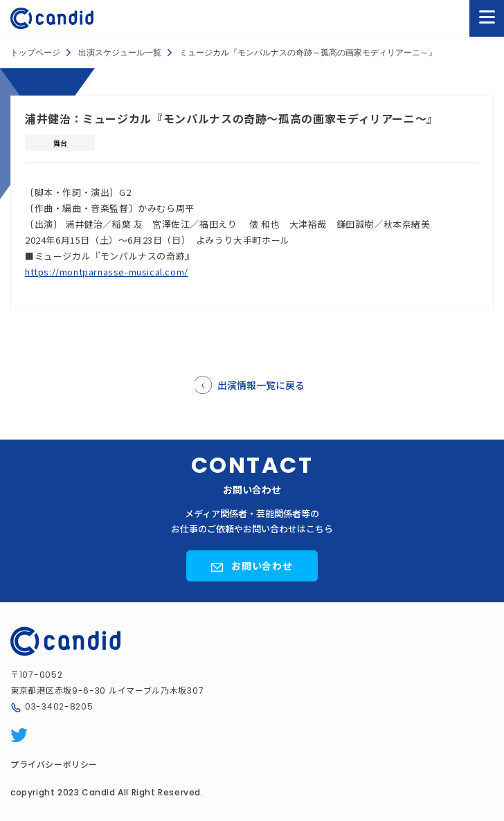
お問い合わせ (262, 566)
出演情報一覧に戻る (261, 385)
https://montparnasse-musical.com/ (107, 272)
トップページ (35, 53)
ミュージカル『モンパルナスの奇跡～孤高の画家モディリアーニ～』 (308, 53)
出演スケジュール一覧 (120, 53)
